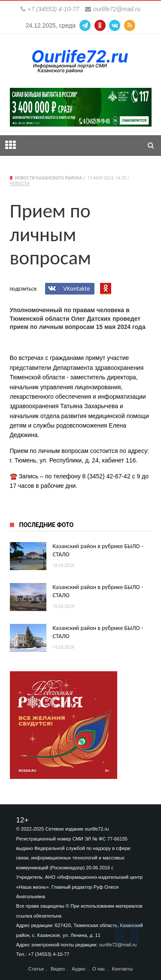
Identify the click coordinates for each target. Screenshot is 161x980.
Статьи (36, 969)
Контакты (122, 969)
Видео (58, 969)
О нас (99, 969)
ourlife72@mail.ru (117, 9)
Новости (20, 184)
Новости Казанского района (49, 178)
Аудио (79, 969)
